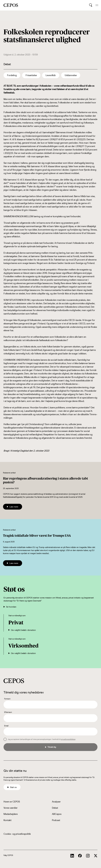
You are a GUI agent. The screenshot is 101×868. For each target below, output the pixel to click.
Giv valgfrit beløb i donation (22, 630)
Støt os (12, 787)
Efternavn (8, 712)
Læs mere (13, 507)
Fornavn (7, 699)
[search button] (91, 5)
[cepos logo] (14, 681)
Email (6, 726)
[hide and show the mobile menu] (97, 5)
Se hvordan (10, 607)
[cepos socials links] (72, 856)
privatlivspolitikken (68, 739)
